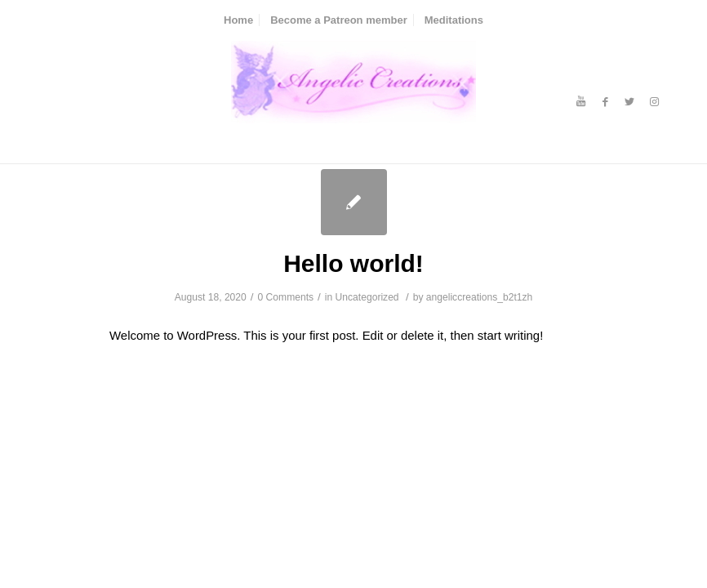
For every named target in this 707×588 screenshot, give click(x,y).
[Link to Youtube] (580, 102)
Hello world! (353, 263)
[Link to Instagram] (654, 102)
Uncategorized (367, 297)
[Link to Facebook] (605, 102)
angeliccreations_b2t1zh (479, 297)
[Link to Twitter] (629, 102)
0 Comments (286, 297)
